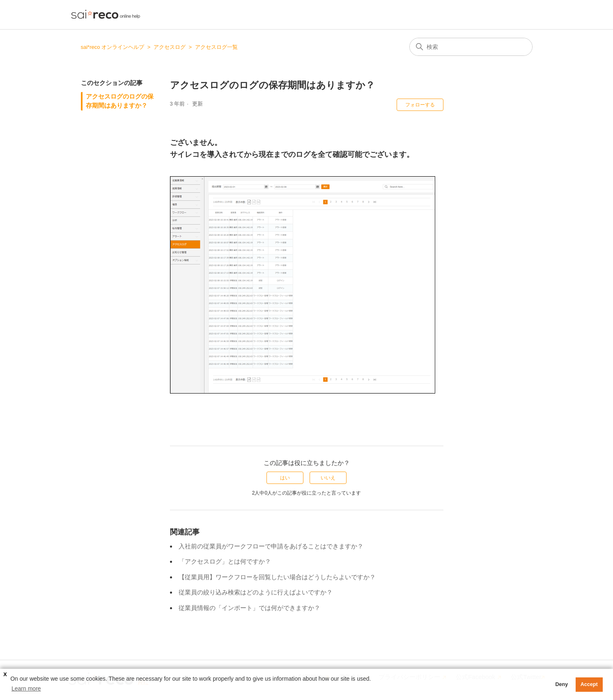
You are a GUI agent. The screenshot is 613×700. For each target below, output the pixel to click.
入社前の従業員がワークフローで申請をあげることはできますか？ (271, 546)
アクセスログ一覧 (216, 47)
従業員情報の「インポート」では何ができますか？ (249, 608)
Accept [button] (589, 684)
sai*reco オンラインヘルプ (113, 47)
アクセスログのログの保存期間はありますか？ (120, 101)
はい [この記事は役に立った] (285, 478)
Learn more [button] (26, 688)
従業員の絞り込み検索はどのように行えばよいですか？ (256, 592)
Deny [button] (561, 684)
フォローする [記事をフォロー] (420, 105)
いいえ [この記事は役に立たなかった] (328, 478)
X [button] (5, 675)
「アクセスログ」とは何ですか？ (225, 561)
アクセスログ (170, 47)
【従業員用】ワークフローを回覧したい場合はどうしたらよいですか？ (277, 577)
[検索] (471, 47)
